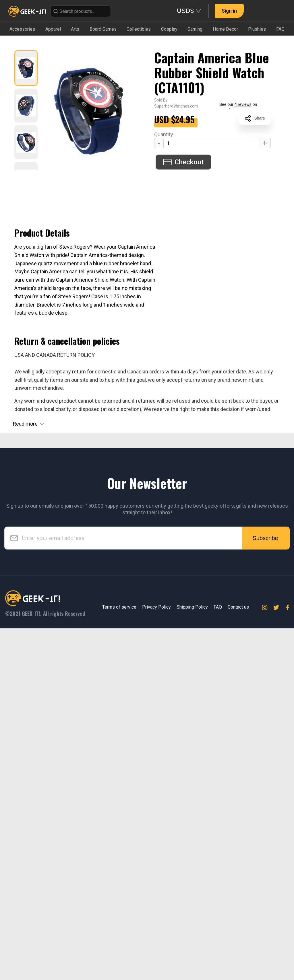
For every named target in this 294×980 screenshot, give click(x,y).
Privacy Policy (156, 959)
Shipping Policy (192, 959)
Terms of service (119, 959)
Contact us (238, 959)
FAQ (218, 959)
